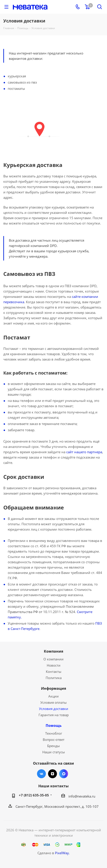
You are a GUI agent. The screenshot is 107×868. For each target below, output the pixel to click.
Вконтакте (41, 774)
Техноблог (54, 733)
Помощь (54, 726)
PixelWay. (62, 853)
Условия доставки (54, 709)
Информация (53, 688)
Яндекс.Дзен (53, 774)
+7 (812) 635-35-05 (34, 795)
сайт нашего (77, 452)
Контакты (54, 672)
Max (64, 774)
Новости (54, 665)
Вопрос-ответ (54, 740)
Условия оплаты (53, 702)
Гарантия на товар (54, 715)
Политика (54, 678)
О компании (53, 659)
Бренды (53, 746)
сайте (76, 297)
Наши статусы (54, 752)
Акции (53, 696)
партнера (95, 452)
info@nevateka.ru (82, 796)
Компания (53, 651)
